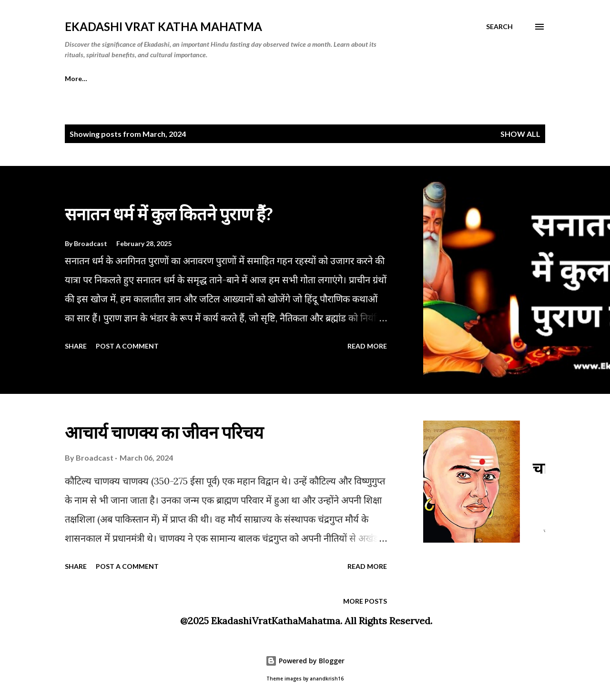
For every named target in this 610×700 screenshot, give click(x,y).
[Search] (499, 27)
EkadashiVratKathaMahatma (276, 621)
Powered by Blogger (305, 661)
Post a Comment (127, 346)
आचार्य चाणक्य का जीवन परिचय (164, 432)
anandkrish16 (327, 679)
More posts (365, 601)
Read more (367, 346)
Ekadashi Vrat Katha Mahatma (163, 26)
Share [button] (76, 346)
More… (76, 78)
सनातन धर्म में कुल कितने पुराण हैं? (169, 214)
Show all (520, 134)
